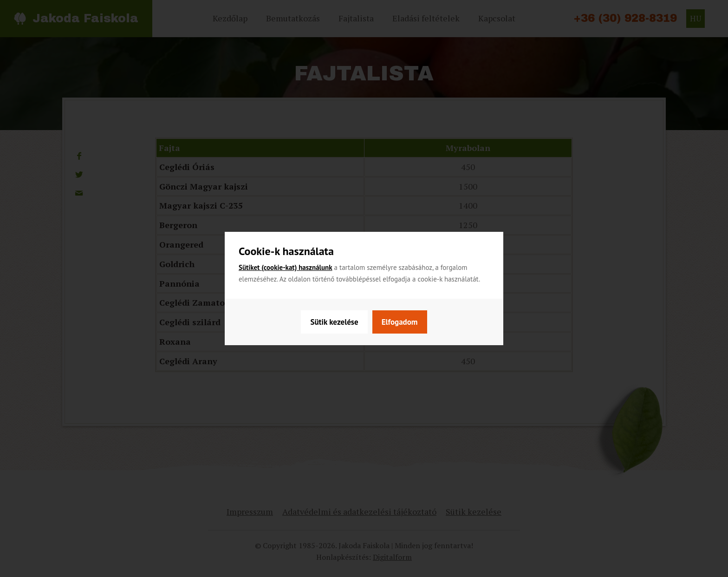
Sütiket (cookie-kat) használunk (286, 267)
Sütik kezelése (334, 322)
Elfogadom (400, 322)
